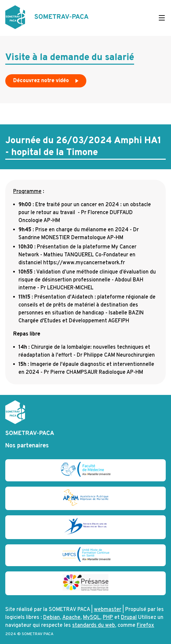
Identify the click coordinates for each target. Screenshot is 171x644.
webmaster (108, 610)
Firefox (145, 626)
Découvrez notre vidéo (46, 82)
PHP (108, 618)
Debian (52, 618)
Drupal (129, 618)
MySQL (92, 618)
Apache (71, 618)
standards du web (94, 626)
